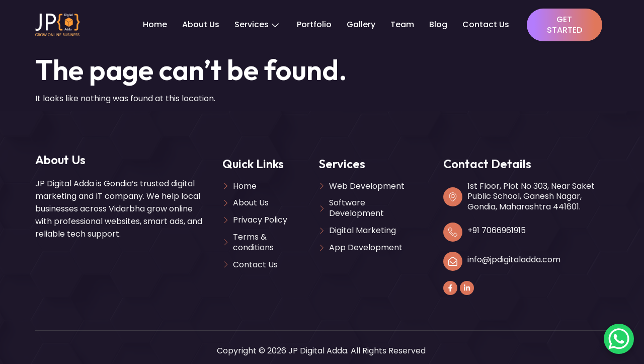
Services (257, 24)
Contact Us (486, 24)
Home (155, 24)
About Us (201, 24)
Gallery (361, 24)
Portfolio (314, 24)
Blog (438, 24)
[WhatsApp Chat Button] (619, 339)
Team (402, 24)
